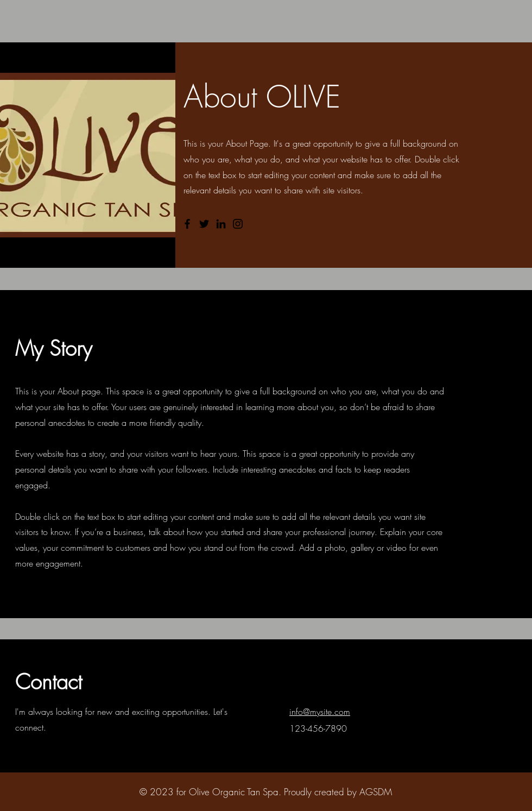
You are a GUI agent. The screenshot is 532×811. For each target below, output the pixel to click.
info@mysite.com (320, 712)
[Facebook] (187, 224)
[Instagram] (238, 224)
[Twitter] (204, 224)
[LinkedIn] (221, 224)
